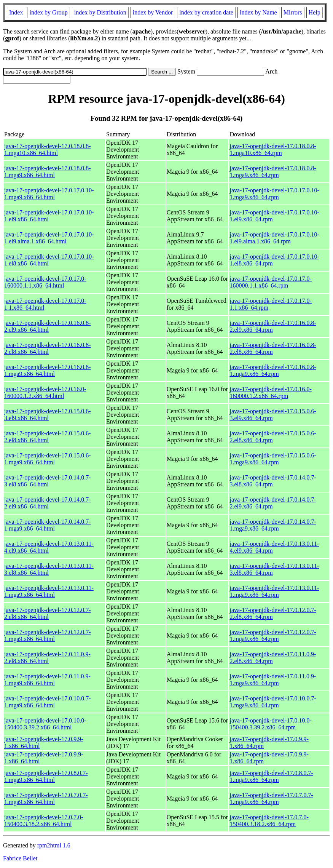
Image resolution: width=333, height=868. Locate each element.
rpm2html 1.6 (54, 845)
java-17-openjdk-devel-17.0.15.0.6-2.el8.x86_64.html (47, 437)
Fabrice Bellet (20, 858)
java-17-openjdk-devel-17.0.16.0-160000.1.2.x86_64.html (45, 392)
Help (315, 12)
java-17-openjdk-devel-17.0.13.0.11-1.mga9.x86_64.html (49, 591)
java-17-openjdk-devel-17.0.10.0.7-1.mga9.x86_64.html (47, 702)
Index (16, 12)
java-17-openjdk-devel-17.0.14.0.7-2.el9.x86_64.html (47, 503)
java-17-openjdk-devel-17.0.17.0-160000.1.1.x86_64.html (45, 282)
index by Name (258, 12)
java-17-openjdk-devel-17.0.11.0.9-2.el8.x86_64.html (47, 658)
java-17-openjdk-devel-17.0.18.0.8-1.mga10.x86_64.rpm (273, 149)
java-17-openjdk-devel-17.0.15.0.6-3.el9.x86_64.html (47, 415)
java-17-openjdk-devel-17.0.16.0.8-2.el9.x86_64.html (47, 326)
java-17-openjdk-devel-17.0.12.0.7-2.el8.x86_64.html (47, 613)
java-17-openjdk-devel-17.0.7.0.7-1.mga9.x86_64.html (46, 798)
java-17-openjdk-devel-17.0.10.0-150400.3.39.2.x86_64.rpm (270, 724)
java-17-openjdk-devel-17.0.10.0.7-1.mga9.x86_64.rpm (273, 702)
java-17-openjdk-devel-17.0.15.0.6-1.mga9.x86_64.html (47, 459)
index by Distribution (100, 12)
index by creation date (206, 12)
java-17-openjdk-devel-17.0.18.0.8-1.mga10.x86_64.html (47, 149)
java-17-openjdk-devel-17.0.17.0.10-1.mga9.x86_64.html (49, 194)
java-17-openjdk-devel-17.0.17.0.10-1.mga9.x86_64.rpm (274, 194)
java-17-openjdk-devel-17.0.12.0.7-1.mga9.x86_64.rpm (273, 635)
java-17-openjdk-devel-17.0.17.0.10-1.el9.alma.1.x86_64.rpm (274, 238)
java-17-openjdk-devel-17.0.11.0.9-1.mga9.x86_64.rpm (273, 680)
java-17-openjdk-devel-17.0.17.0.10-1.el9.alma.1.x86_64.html (49, 238)
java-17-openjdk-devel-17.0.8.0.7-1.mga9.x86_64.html (46, 776)
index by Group (48, 12)
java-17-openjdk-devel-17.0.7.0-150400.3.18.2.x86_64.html (44, 821)
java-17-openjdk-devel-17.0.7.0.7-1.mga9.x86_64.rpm (271, 798)
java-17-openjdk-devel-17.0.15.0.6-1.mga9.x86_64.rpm (273, 459)
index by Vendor (153, 12)
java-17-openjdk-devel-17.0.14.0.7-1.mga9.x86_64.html (47, 525)
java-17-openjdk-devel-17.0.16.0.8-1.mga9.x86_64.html (47, 370)
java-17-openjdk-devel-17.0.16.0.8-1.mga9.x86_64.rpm (273, 370)
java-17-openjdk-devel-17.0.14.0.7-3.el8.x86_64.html (47, 481)
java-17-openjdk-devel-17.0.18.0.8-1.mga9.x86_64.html (47, 172)
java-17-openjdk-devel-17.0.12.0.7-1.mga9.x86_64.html (47, 635)
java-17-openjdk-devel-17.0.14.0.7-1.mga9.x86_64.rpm (273, 525)
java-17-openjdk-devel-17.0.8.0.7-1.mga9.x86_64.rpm (271, 776)
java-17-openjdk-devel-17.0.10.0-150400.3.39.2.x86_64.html (45, 724)
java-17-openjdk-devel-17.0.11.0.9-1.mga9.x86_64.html (47, 680)
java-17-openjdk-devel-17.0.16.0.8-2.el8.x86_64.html (47, 348)
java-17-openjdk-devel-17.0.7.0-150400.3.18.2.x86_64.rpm (269, 821)
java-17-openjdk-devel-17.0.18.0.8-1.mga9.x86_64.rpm (273, 172)
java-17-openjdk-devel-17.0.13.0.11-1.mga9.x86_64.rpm (274, 591)
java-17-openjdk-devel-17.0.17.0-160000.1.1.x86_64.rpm (270, 282)
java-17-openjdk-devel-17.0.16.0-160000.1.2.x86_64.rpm (270, 392)
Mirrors (293, 12)
